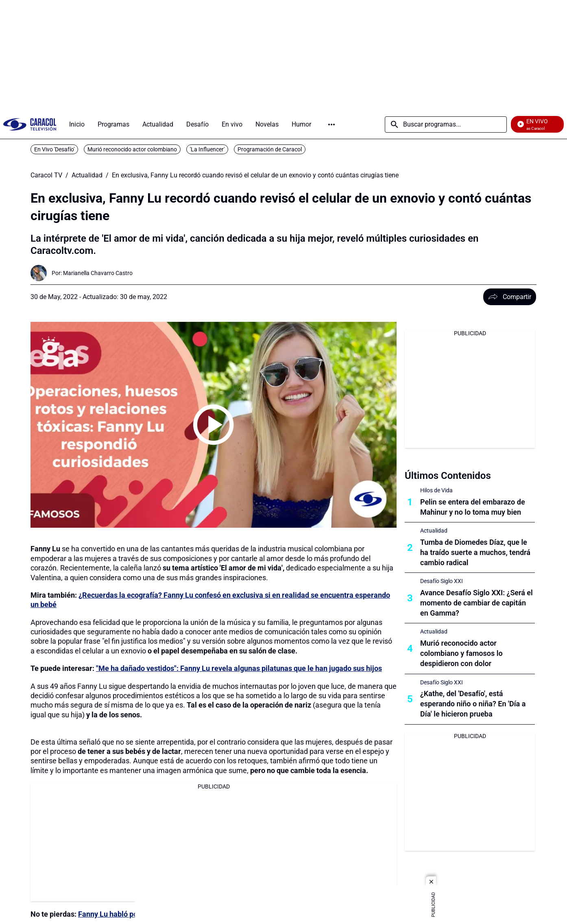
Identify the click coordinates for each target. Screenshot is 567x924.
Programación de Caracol (270, 149)
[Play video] (214, 425)
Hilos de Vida (436, 490)
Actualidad (87, 175)
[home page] (30, 124)
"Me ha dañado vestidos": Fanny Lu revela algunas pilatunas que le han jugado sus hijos (239, 668)
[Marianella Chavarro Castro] (98, 273)
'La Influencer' (207, 149)
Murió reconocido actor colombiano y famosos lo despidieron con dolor (461, 653)
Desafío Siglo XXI (442, 581)
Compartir (510, 297)
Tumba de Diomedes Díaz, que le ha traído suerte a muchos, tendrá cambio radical (475, 552)
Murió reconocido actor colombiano (132, 149)
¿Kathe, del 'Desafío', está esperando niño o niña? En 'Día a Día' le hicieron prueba (473, 704)
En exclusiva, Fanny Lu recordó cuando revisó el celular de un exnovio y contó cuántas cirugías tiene (255, 175)
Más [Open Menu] (331, 125)
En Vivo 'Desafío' (54, 149)
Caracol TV (46, 175)
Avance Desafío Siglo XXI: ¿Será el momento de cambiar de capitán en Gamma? (476, 603)
